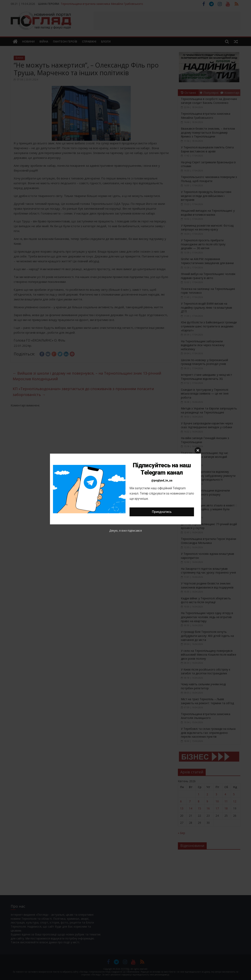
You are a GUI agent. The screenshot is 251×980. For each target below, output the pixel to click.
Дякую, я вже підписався (125, 531)
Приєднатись (162, 512)
